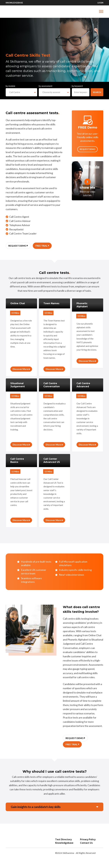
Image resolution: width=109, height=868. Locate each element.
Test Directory (63, 839)
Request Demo (87, 149)
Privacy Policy (88, 839)
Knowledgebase (14, 3)
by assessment (46, 86)
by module (10, 86)
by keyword (77, 86)
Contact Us (86, 843)
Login (100, 3)
